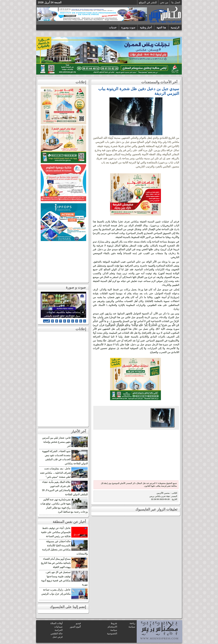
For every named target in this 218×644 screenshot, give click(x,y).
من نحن (164, 2)
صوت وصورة (128, 28)
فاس (84, 445)
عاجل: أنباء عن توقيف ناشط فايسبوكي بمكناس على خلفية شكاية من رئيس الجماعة (56, 532)
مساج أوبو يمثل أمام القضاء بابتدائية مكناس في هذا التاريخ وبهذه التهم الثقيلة (56, 563)
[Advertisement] (135, 455)
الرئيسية (175, 28)
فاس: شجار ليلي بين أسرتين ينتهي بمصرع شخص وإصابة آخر (56, 442)
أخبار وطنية (146, 28)
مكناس (83, 459)
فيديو (78, 623)
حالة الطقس (57, 634)
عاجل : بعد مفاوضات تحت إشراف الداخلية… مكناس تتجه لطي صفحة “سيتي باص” (55, 473)
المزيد (47, 321)
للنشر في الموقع (148, 2)
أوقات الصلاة (56, 623)
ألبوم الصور (75, 627)
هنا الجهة (161, 28)
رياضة (132, 623)
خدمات (113, 28)
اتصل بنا (176, 2)
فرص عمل (58, 637)
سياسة (132, 627)
